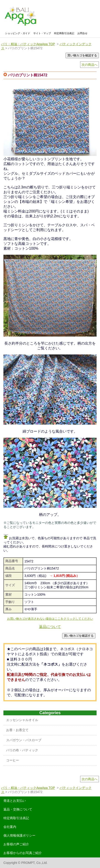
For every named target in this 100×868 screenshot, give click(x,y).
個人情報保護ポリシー (19, 835)
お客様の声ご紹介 (16, 844)
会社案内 (10, 827)
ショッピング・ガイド (18, 33)
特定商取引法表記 (64, 33)
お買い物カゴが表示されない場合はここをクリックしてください (50, 619)
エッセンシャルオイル (22, 720)
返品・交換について (18, 809)
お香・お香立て (17, 730)
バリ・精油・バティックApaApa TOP (28, 44)
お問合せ (82, 33)
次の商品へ (89, 65)
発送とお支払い (15, 801)
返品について (50, 627)
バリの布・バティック (22, 750)
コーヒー (13, 760)
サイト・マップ (42, 33)
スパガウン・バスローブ (24, 740)
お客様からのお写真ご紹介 (23, 853)
